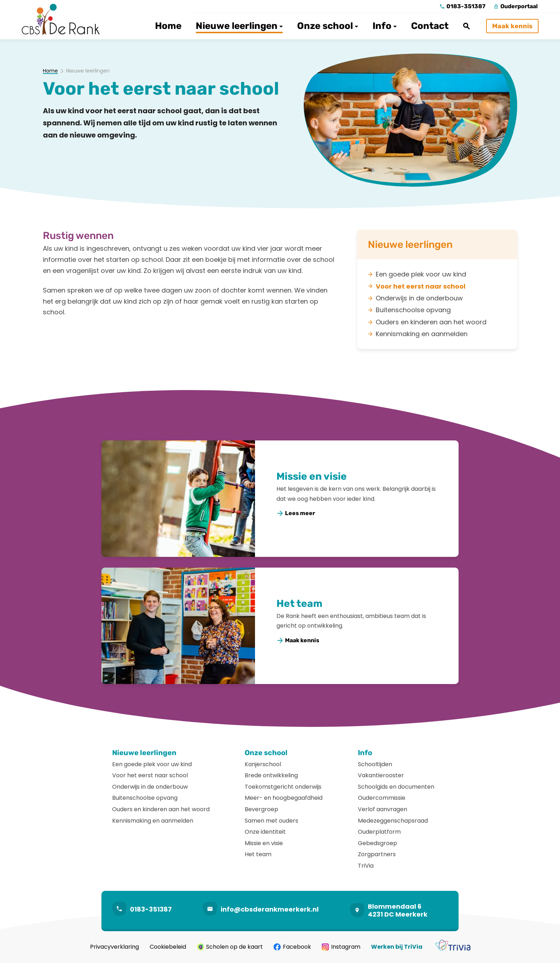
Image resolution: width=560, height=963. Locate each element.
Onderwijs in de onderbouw (150, 787)
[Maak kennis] (512, 26)
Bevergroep (261, 809)
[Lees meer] (296, 513)
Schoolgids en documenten (396, 787)
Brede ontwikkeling (271, 775)
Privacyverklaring (114, 947)
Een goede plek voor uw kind (152, 764)
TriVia (366, 866)
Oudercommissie (382, 798)
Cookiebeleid (168, 947)
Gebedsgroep (377, 843)
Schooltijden (375, 764)
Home (50, 71)
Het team (299, 603)
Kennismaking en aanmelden (153, 821)
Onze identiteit (265, 832)
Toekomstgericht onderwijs (283, 787)
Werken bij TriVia (397, 947)
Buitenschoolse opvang (145, 798)
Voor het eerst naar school (150, 775)
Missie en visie (312, 476)
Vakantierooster (381, 775)
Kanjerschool (263, 764)
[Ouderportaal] (516, 7)
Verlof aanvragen (382, 809)
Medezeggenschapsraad (393, 821)
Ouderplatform (379, 832)
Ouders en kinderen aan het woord (161, 809)
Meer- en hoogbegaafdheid (284, 798)
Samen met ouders (271, 821)
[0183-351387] (463, 7)
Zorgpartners (377, 854)
